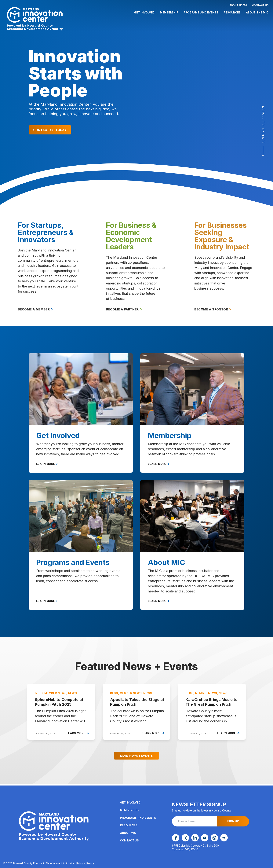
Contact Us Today (50, 130)
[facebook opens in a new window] (175, 838)
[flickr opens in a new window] (219, 838)
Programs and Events (201, 12)
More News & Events (136, 758)
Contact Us (260, 5)
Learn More (47, 466)
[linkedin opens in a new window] (193, 838)
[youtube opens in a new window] (202, 838)
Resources (232, 12)
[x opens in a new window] (184, 838)
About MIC (128, 834)
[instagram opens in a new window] (210, 838)
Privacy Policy (85, 863)
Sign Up (233, 822)
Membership (169, 12)
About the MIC (257, 12)
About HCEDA (239, 5)
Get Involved (144, 12)
